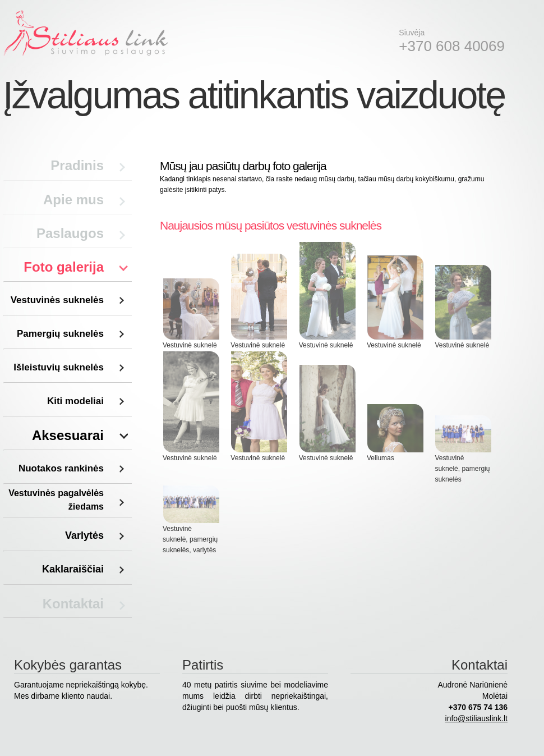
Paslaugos (70, 233)
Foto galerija (64, 267)
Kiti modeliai (75, 401)
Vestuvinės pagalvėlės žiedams (56, 500)
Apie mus (73, 200)
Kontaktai (73, 604)
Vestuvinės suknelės (57, 300)
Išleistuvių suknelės (59, 367)
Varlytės (84, 535)
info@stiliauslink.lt (476, 718)
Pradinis (77, 165)
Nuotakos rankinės (61, 468)
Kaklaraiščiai (73, 569)
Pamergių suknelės (60, 334)
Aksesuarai (68, 435)
